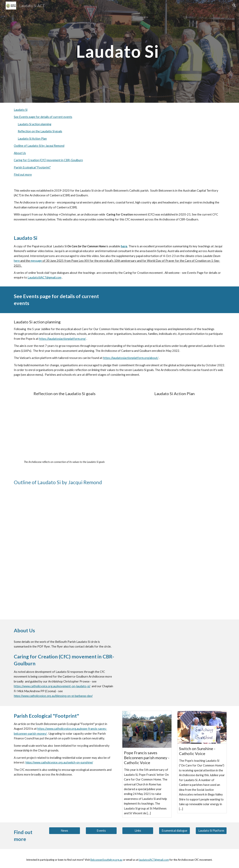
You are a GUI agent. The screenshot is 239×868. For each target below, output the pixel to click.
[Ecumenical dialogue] (174, 831)
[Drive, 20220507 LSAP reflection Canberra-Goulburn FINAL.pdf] (65, 428)
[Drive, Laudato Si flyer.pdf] (174, 654)
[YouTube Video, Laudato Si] (119, 552)
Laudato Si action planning (35, 124)
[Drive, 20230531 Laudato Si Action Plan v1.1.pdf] (174, 428)
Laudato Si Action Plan (32, 139)
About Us (20, 153)
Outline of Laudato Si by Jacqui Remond (39, 146)
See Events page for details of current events (43, 117)
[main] (119, 51)
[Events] (101, 831)
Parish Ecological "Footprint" (32, 167)
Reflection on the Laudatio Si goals (40, 131)
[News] (65, 831)
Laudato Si (21, 110)
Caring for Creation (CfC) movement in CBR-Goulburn (48, 160)
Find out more (23, 175)
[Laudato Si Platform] (211, 831)
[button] (234, 6)
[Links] (138, 831)
